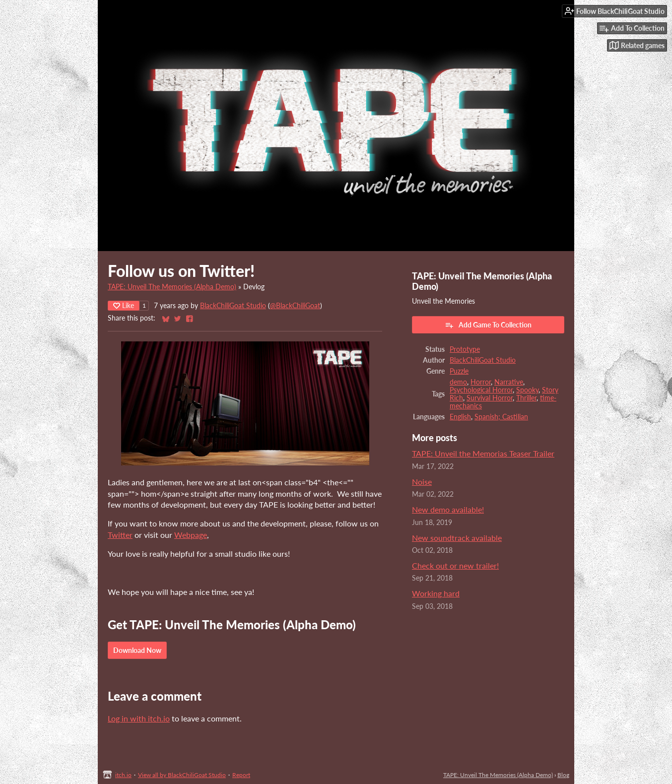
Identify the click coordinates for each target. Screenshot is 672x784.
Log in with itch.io (139, 718)
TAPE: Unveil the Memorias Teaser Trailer (483, 453)
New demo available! (448, 509)
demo (458, 382)
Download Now (137, 650)
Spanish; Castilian (501, 417)
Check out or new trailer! (455, 565)
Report (241, 775)
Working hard (436, 593)
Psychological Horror (481, 390)
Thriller (526, 398)
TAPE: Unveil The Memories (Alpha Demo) (172, 287)
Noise (422, 482)
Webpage (191, 535)
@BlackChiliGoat (295, 306)
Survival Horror (490, 398)
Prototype (465, 349)
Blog (563, 775)
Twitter (120, 535)
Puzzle (459, 371)
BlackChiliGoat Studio (233, 306)
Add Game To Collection (488, 325)
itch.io (123, 775)
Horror (481, 382)
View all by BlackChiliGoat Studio (182, 775)
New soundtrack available (457, 538)
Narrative (509, 382)
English (460, 417)
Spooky (527, 390)
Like (124, 305)
